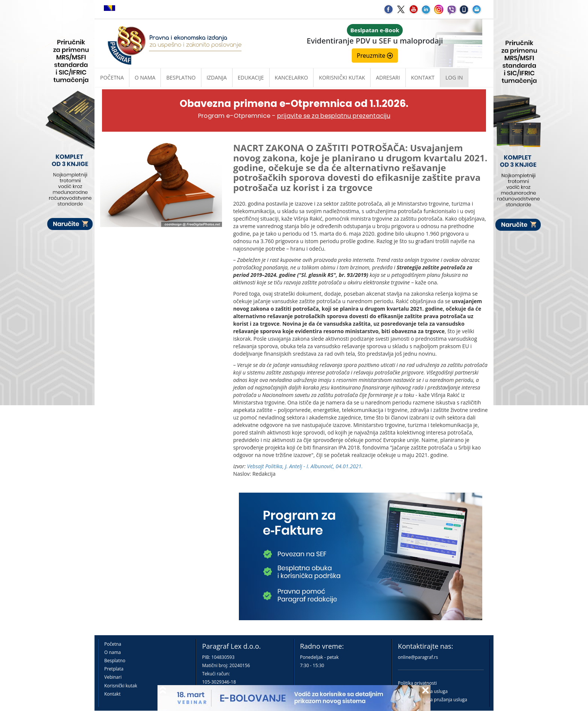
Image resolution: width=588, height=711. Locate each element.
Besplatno (181, 77)
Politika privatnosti (417, 683)
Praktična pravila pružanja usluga (433, 700)
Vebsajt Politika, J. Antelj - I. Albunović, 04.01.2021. (305, 466)
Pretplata (114, 669)
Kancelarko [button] (292, 77)
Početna (112, 77)
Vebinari (113, 677)
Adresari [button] (388, 77)
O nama (145, 77)
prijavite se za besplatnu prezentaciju (334, 116)
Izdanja (217, 77)
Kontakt (112, 694)
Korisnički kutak (121, 686)
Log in (454, 77)
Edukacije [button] (251, 77)
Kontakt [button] (423, 77)
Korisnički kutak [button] (342, 77)
